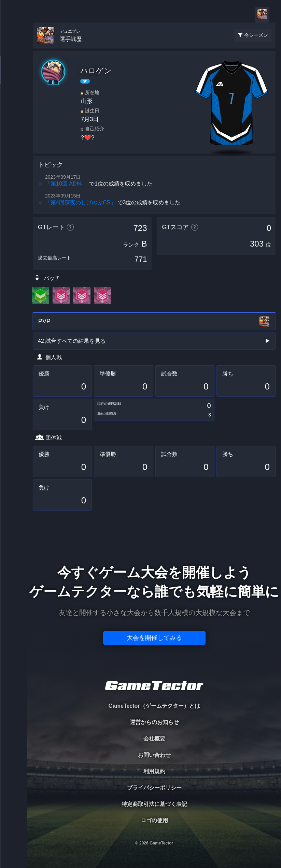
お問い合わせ (154, 755)
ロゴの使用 (154, 820)
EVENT (14, 160)
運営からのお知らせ (154, 722)
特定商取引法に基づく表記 (154, 804)
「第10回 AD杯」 (66, 184)
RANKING (13, 132)
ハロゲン (96, 71)
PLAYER (14, 76)
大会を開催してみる (154, 638)
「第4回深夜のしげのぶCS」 (80, 202)
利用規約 (154, 771)
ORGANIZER (14, 104)
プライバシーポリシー (154, 788)
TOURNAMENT (13, 48)
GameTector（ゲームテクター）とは (154, 706)
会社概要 (154, 739)
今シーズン (256, 35)
